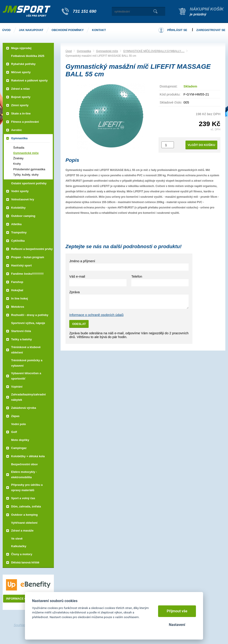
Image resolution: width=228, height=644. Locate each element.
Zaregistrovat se (211, 30)
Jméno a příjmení (82, 261)
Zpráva (74, 292)
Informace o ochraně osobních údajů (96, 315)
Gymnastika (84, 51)
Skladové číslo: (171, 102)
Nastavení (177, 625)
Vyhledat (155, 11)
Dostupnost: (169, 86)
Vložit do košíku (202, 145)
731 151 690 (85, 11)
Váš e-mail (77, 276)
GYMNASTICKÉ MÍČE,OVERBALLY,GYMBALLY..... (154, 51)
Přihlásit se (177, 30)
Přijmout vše (177, 611)
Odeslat (79, 324)
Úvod (69, 51)
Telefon (137, 276)
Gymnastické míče (107, 51)
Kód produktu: (170, 94)
